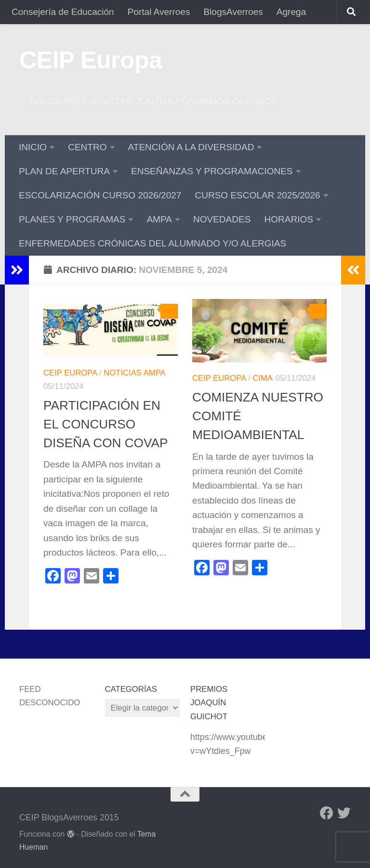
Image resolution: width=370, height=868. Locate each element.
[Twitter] (344, 813)
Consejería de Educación (63, 12)
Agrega (291, 12)
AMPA (159, 219)
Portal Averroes (159, 12)
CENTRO (87, 147)
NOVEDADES (222, 219)
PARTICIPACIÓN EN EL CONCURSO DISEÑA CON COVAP (106, 424)
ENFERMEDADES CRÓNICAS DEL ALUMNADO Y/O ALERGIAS (152, 243)
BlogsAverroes (233, 12)
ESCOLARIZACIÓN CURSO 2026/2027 (100, 195)
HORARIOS (289, 219)
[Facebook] (327, 813)
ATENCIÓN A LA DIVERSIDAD (191, 147)
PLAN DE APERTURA (64, 171)
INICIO (33, 147)
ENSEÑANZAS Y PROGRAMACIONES (212, 171)
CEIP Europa (91, 60)
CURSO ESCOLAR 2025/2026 (257, 195)
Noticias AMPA (134, 373)
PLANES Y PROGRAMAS (72, 219)
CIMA (263, 378)
